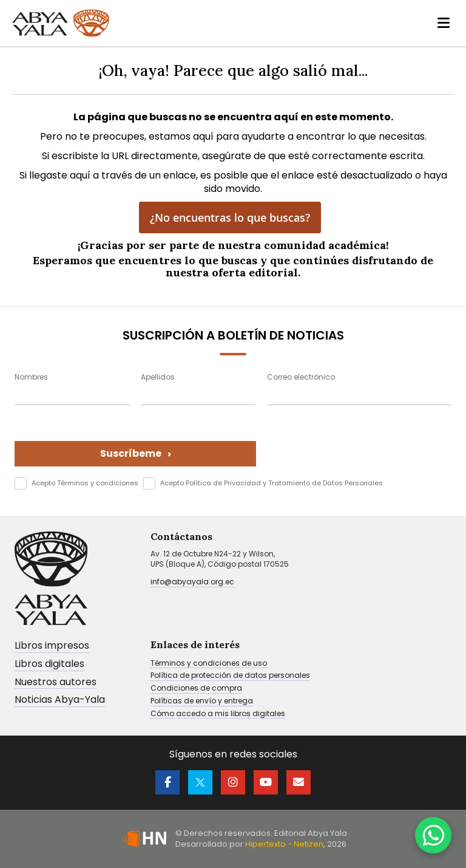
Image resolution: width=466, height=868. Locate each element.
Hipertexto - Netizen (284, 844)
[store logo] (61, 23)
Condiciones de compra (196, 688)
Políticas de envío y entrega (202, 701)
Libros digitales (49, 664)
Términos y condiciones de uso (209, 663)
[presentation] (359, 443)
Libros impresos (52, 646)
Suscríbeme (136, 453)
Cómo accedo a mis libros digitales (218, 714)
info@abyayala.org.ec (192, 582)
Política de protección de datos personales (230, 675)
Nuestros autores (56, 682)
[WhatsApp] (433, 835)
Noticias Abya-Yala (60, 700)
